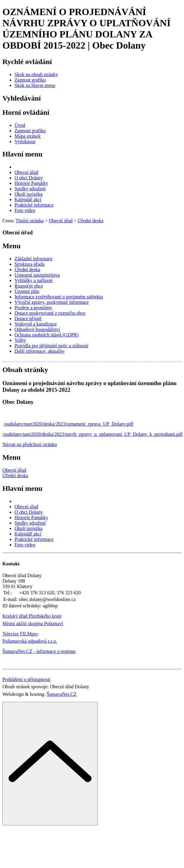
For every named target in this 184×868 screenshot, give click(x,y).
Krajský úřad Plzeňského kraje (32, 616)
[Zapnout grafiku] (30, 80)
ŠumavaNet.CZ (62, 694)
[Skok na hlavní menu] (35, 85)
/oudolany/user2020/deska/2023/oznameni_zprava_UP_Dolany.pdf (68, 424)
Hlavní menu (22, 154)
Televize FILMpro (20, 634)
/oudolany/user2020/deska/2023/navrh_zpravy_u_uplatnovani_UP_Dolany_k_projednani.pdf (93, 434)
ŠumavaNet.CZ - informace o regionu (39, 651)
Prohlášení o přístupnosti (26, 679)
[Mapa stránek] (28, 136)
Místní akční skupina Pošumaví (33, 624)
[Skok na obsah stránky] (36, 74)
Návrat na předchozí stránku (30, 444)
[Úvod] (20, 125)
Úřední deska (15, 476)
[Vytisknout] (25, 141)
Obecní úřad (14, 470)
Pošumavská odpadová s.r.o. (30, 641)
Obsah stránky (25, 370)
